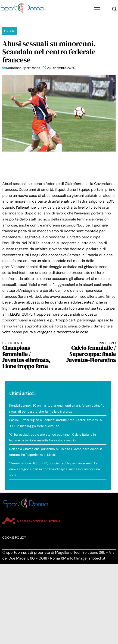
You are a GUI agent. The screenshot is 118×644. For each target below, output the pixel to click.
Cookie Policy (14, 538)
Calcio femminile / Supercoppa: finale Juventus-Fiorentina (90, 352)
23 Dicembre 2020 (61, 68)
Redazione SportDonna (23, 68)
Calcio (10, 31)
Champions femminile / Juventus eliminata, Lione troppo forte (28, 355)
